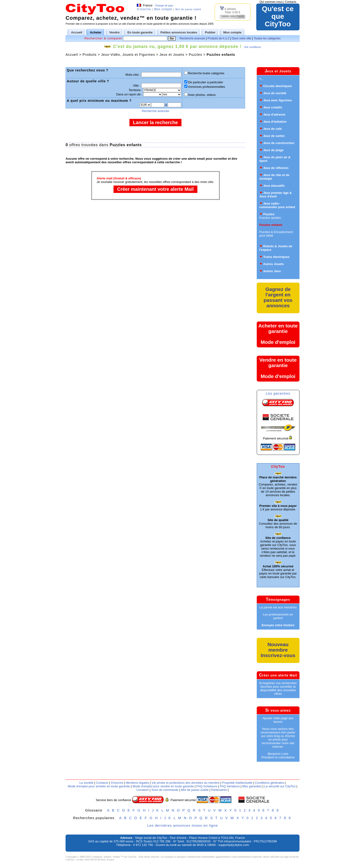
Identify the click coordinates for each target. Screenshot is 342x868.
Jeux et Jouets (172, 55)
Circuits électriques (278, 86)
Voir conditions (252, 47)
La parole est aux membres (278, 607)
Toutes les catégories (267, 38)
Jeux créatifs (273, 107)
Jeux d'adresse (274, 114)
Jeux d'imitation (275, 122)
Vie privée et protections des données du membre (186, 783)
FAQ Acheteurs (207, 786)
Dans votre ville (242, 38)
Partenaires (219, 790)
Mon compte (163, 9)
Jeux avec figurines (278, 100)
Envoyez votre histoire (278, 625)
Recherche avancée (192, 38)
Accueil (72, 55)
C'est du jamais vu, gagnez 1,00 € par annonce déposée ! (177, 47)
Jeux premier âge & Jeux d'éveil (276, 195)
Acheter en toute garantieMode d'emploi (278, 334)
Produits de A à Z (218, 38)
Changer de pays (164, 6)
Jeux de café (272, 129)
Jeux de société (275, 93)
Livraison (142, 790)
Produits (89, 55)
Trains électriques (276, 257)
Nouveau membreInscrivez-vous (278, 650)
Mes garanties (252, 786)
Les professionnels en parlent (278, 616)
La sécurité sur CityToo (280, 786)
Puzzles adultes (270, 218)
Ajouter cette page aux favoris (278, 720)
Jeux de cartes (274, 136)
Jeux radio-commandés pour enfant (277, 205)
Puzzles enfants (221, 55)
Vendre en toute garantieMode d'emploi (278, 368)
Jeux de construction (279, 143)
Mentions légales (138, 783)
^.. (261, 79)
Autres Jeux (272, 271)
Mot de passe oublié (188, 9)
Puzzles (195, 55)
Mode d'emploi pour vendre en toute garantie (163, 786)
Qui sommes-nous (271, 2)
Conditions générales (270, 783)
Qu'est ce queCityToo (278, 16)
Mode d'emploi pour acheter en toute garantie (99, 786)
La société (86, 783)
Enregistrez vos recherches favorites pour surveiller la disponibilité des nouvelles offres (278, 688)
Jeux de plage (273, 150)
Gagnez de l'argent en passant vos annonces (278, 297)
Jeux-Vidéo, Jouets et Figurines (128, 55)
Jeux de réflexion (276, 168)
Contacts (291, 2)
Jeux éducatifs (274, 186)
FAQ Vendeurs (230, 786)
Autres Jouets (273, 264)
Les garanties (278, 393)
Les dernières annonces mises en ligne (183, 825)
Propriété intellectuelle (237, 783)
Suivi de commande (165, 790)
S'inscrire (144, 9)
